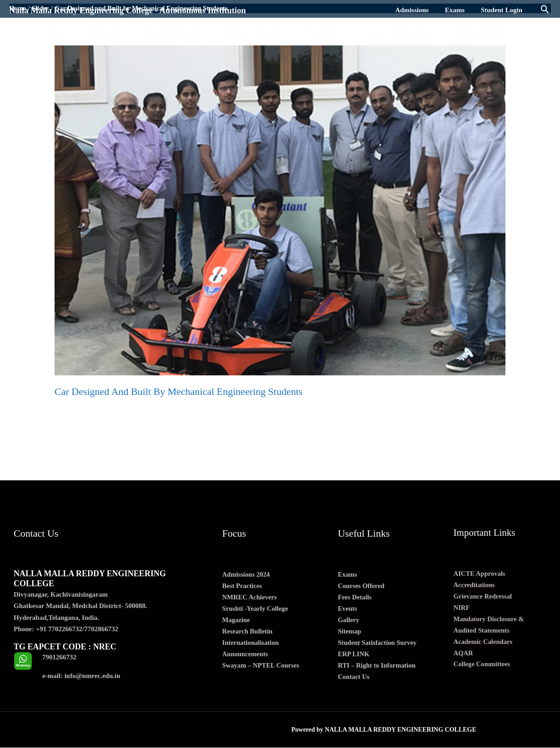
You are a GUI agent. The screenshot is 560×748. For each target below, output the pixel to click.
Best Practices (243, 586)
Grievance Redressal (484, 597)
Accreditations (475, 585)
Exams (347, 575)
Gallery (349, 621)
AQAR (464, 655)
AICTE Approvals (480, 573)
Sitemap (350, 633)
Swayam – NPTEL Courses (262, 668)
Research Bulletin (248, 633)
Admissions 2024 (247, 575)
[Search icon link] (545, 10)
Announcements (246, 656)
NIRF (462, 608)
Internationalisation (251, 644)
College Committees (483, 666)
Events (347, 609)
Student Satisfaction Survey (378, 644)
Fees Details (355, 598)
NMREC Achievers (250, 598)
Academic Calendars (484, 643)
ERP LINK (354, 656)
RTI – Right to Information (377, 668)
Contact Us (354, 679)
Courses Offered (362, 586)
